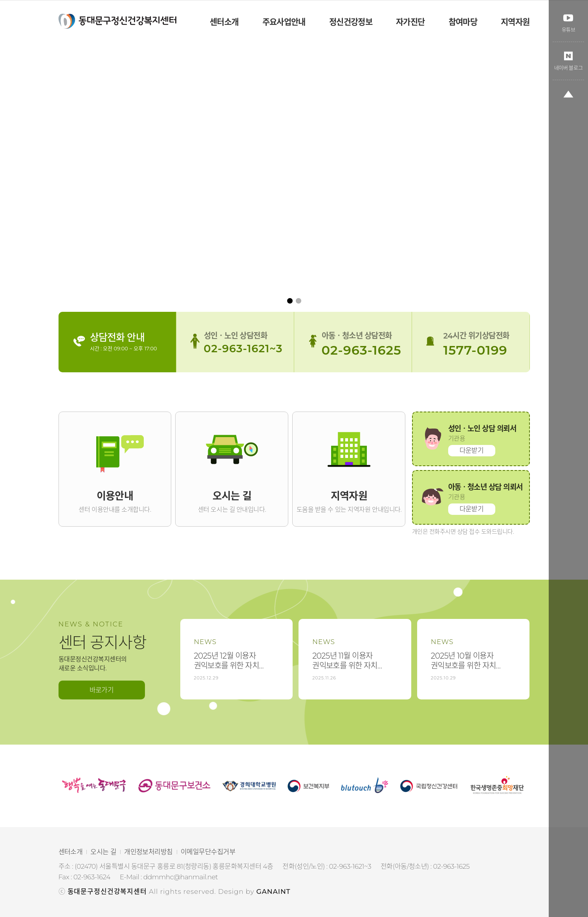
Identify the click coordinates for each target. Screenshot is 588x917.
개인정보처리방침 (148, 852)
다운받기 (472, 450)
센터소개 (71, 852)
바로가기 (102, 690)
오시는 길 (103, 852)
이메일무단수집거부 (208, 852)
